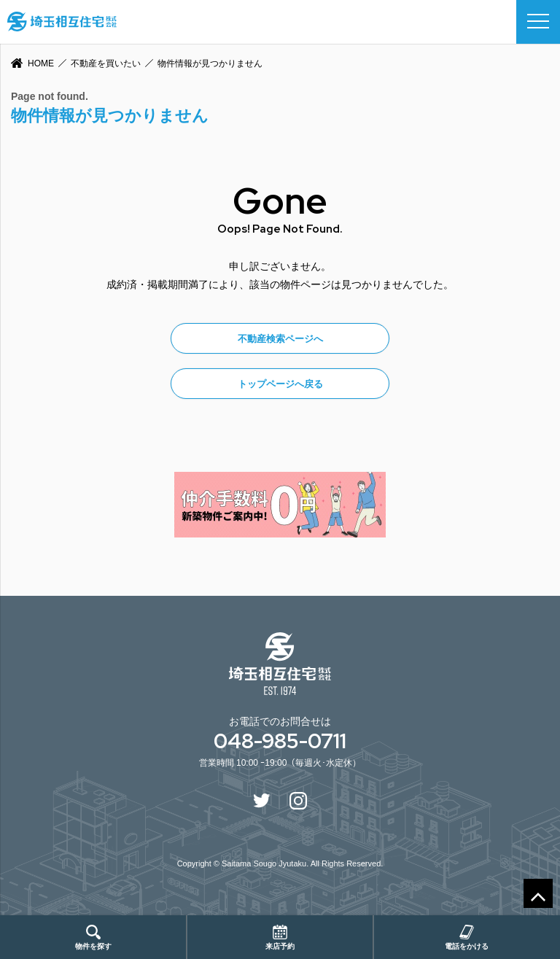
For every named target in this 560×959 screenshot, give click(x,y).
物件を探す (93, 937)
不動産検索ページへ (280, 339)
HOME (41, 63)
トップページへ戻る (280, 384)
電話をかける (467, 937)
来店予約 (280, 937)
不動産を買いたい (106, 63)
